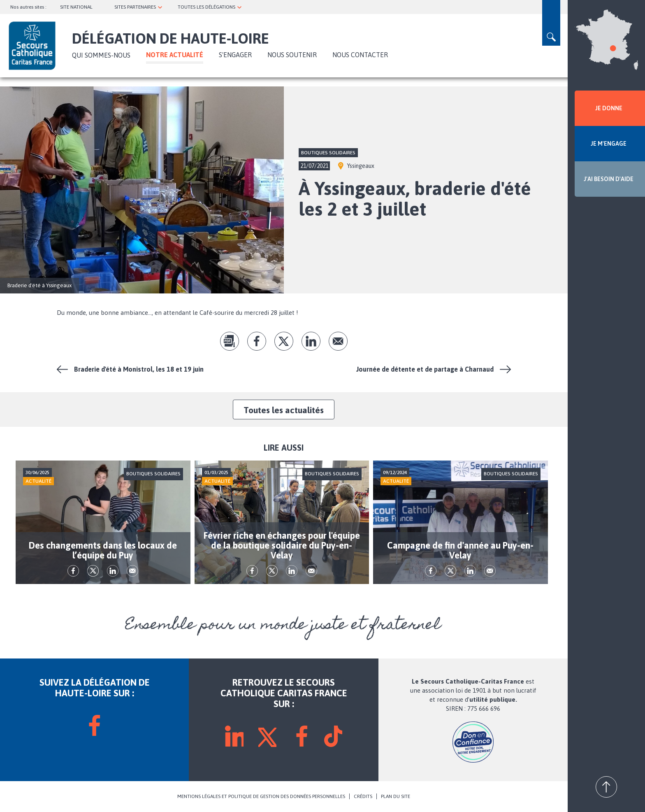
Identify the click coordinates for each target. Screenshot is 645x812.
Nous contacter (360, 55)
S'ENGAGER (235, 55)
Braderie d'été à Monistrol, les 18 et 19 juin (139, 369)
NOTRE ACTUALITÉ (175, 55)
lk (311, 341)
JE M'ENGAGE (609, 144)
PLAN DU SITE (396, 796)
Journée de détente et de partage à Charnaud (425, 369)
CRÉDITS (363, 796)
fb (257, 341)
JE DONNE (609, 108)
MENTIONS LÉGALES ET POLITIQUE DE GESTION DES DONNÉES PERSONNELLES (261, 796)
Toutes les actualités (284, 410)
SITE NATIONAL (76, 7)
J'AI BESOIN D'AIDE (609, 179)
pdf (230, 341)
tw (284, 341)
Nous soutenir (292, 55)
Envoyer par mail (338, 341)
